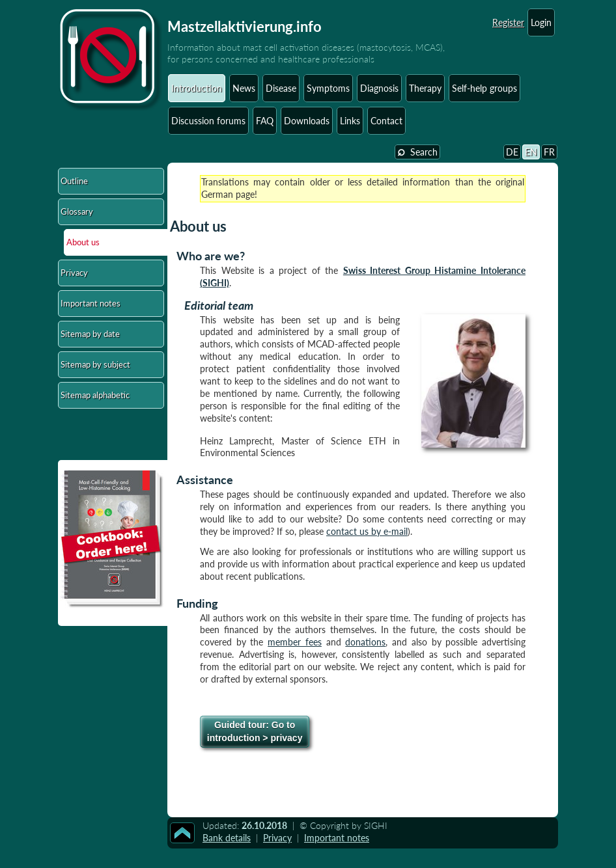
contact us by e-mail (367, 531)
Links (350, 121)
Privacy (74, 273)
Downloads (307, 121)
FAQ (265, 121)
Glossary (77, 211)
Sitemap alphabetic (95, 395)
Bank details (227, 838)
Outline (74, 181)
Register (508, 22)
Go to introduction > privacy (255, 731)
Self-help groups (484, 88)
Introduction (197, 88)
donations (365, 642)
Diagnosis (379, 88)
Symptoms (328, 88)
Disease (281, 88)
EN (531, 152)
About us (83, 242)
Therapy (425, 88)
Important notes (91, 303)
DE (512, 152)
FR (549, 152)
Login (541, 22)
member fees (295, 642)
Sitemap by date (90, 334)
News (244, 88)
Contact (386, 121)
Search (417, 151)
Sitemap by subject (95, 364)
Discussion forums (208, 121)
